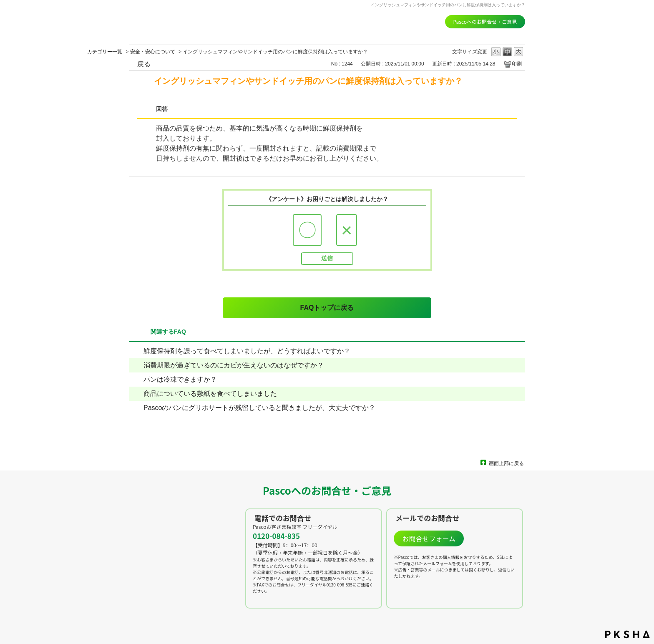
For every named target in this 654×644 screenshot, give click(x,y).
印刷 (517, 64)
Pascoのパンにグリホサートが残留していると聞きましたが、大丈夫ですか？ (259, 408)
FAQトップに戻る (327, 308)
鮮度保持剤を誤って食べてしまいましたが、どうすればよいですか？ (247, 351)
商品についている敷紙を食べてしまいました (210, 394)
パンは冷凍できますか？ (180, 379)
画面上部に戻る (506, 463)
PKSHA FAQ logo (628, 634)
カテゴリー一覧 (105, 52)
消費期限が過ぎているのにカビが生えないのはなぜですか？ (234, 365)
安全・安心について (153, 52)
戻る (144, 64)
